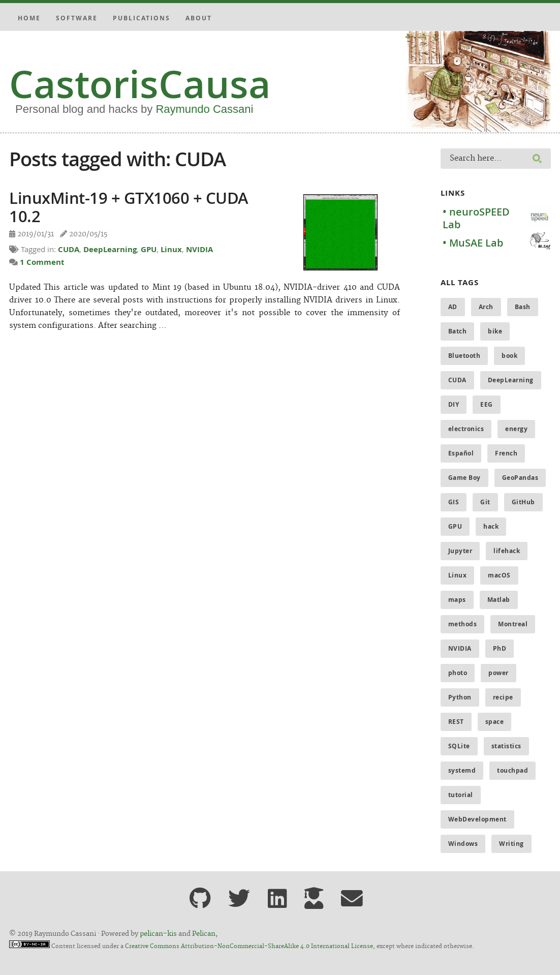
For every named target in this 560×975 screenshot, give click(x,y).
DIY (454, 404)
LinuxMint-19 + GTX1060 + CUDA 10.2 (129, 207)
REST (456, 722)
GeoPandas (520, 478)
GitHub (523, 502)
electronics (466, 429)
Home (29, 18)
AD (453, 307)
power (499, 673)
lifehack (507, 551)
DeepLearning (110, 249)
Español (461, 453)
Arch (486, 307)
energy (516, 429)
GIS (454, 502)
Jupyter (460, 551)
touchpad (512, 770)
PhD (500, 648)
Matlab (499, 600)
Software (77, 18)
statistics (506, 746)
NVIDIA (199, 249)
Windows (463, 844)
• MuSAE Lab (473, 243)
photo (458, 673)
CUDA (69, 249)
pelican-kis (158, 934)
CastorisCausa (140, 84)
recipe (503, 697)
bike (495, 331)
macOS (499, 575)
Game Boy (464, 478)
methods (463, 624)
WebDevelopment (477, 819)
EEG (487, 404)
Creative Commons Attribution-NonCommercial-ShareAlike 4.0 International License (249, 947)
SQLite (459, 746)
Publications (142, 18)
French (506, 453)
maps (457, 600)
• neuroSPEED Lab (476, 218)
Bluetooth (464, 356)
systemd (462, 770)
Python (460, 697)
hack (491, 526)
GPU (149, 249)
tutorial (461, 795)
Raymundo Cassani (204, 109)
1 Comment (42, 262)
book (509, 356)
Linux (171, 249)
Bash (523, 307)
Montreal (513, 624)
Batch (458, 331)
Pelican (204, 934)
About (199, 18)
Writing (511, 844)
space (495, 722)
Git (485, 502)
